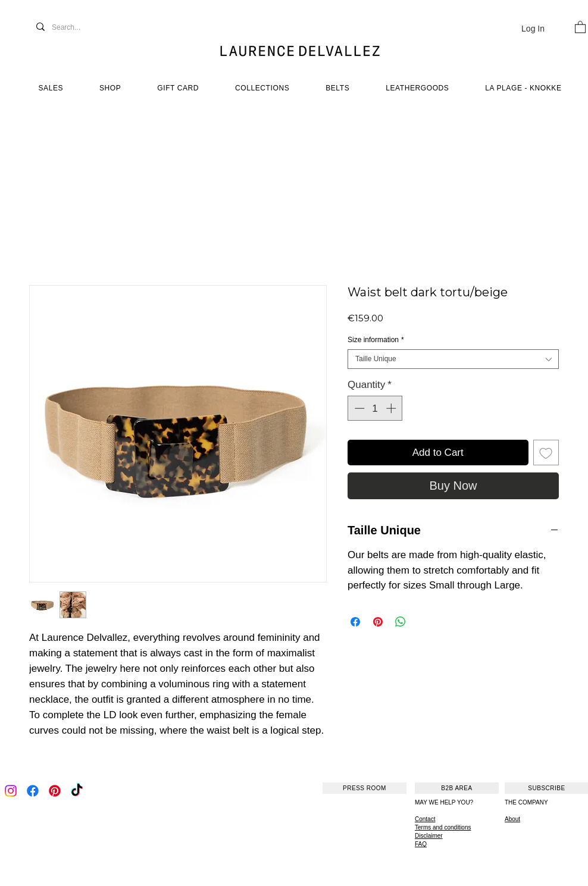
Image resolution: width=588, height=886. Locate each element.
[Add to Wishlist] (546, 453)
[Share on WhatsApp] (401, 622)
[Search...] (79, 28)
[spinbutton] (375, 408)
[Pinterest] (55, 791)
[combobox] (453, 359)
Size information (376, 340)
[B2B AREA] (457, 788)
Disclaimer (429, 836)
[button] (580, 26)
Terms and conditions (443, 827)
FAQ (421, 844)
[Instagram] (11, 791)
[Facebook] (33, 791)
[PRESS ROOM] (365, 788)
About (512, 819)
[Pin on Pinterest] (378, 622)
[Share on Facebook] (355, 622)
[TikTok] (77, 791)
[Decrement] (358, 408)
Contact (425, 819)
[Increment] (392, 408)
